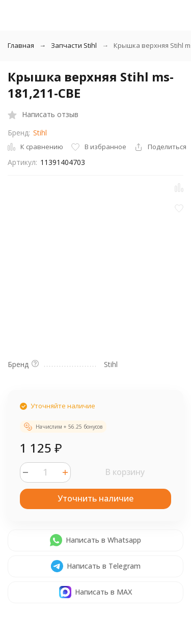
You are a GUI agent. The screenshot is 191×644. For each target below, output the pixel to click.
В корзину (125, 472)
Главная (21, 45)
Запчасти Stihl (74, 45)
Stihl (40, 133)
